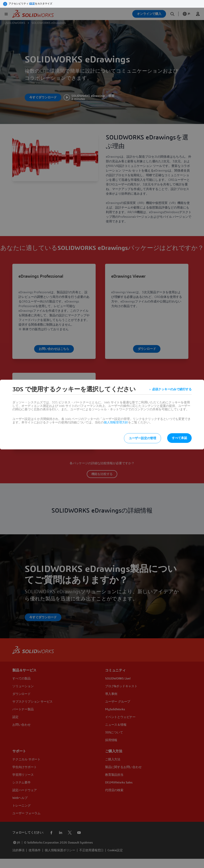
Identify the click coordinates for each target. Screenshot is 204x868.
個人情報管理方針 (116, 422)
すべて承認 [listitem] (179, 438)
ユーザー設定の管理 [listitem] (142, 438)
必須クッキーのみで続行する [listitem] (172, 389)
